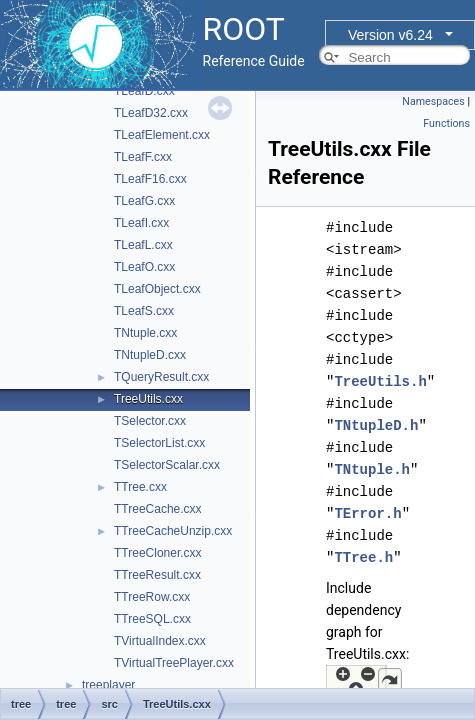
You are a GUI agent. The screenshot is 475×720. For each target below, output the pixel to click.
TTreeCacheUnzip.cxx (173, 531)
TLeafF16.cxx (150, 179)
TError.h (367, 513)
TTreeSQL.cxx (152, 619)
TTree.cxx (140, 487)
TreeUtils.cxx (148, 399)
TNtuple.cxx (145, 333)
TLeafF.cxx (143, 157)
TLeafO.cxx (144, 267)
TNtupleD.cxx (150, 355)
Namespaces (433, 101)
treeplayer (108, 685)
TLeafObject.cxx (157, 289)
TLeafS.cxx (144, 311)
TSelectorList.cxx (159, 443)
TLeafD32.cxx (151, 113)
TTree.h (363, 557)
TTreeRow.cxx (152, 597)
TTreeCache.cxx (158, 509)
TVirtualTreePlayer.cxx (174, 663)
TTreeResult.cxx (157, 575)
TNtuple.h (372, 469)
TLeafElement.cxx (162, 135)
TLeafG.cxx (144, 201)
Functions (446, 123)
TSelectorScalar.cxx (167, 465)
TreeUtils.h (380, 381)
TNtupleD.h (376, 425)
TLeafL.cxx (143, 245)
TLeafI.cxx (141, 223)
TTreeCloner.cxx (158, 553)
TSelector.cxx (150, 421)
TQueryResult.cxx (161, 377)
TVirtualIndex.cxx (160, 641)
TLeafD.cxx (144, 91)
